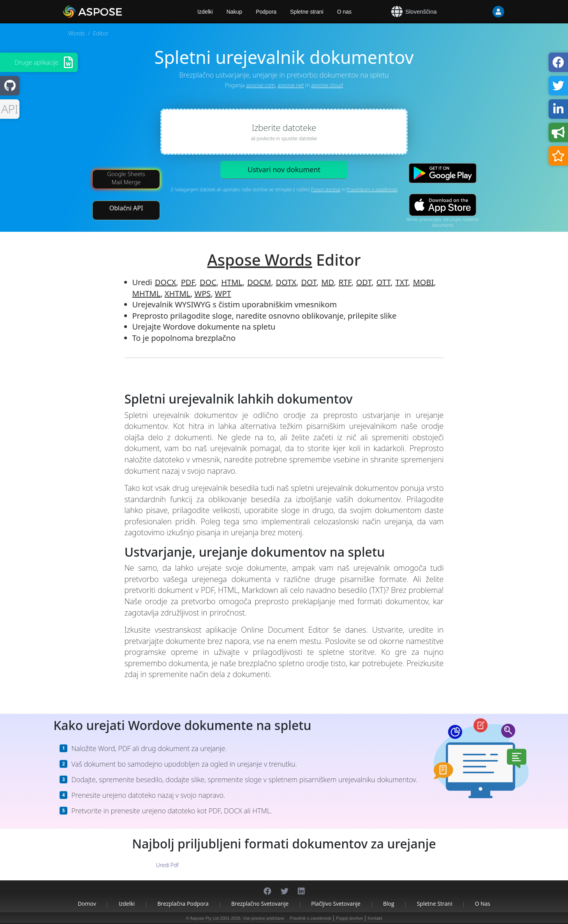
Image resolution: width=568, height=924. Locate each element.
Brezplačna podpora (183, 904)
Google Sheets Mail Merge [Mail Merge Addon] (126, 178)
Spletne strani (307, 12)
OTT (383, 282)
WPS (203, 294)
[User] (483, 12)
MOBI (424, 282)
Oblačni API (126, 208)
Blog (389, 904)
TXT (402, 282)
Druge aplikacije (36, 62)
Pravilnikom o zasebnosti (372, 190)
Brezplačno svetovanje (260, 904)
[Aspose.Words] (115, 12)
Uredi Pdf (167, 865)
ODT (364, 282)
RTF (345, 282)
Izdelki (127, 904)
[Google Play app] (443, 173)
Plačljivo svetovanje (336, 904)
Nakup (234, 12)
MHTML (147, 294)
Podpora (266, 12)
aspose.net (291, 85)
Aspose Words (259, 260)
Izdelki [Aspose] (205, 12)
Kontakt (375, 918)
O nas (344, 12)
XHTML (178, 294)
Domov (87, 904)
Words (76, 33)
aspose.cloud (327, 85)
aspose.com (260, 85)
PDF (188, 282)
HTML (232, 282)
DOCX (166, 282)
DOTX (286, 282)
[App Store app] (443, 205)
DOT (309, 282)
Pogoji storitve (325, 190)
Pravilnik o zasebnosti (310, 918)
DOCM (259, 282)
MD (327, 282)
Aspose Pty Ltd (204, 918)
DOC (208, 282)
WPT (223, 294)
